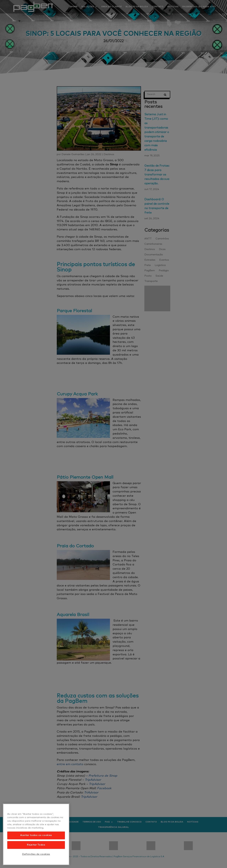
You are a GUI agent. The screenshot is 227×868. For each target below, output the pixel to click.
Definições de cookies (36, 854)
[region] (36, 834)
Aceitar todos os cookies (36, 835)
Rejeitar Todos (36, 845)
